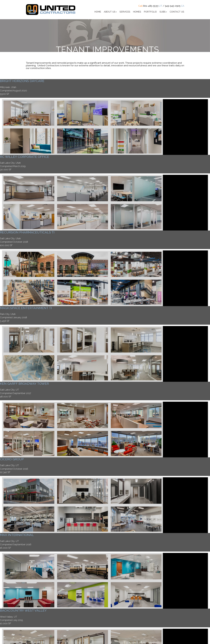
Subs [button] (163, 12)
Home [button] (98, 12)
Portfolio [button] (150, 12)
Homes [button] (137, 12)
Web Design (120, 635)
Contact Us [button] (177, 12)
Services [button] (125, 12)
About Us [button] (110, 12)
